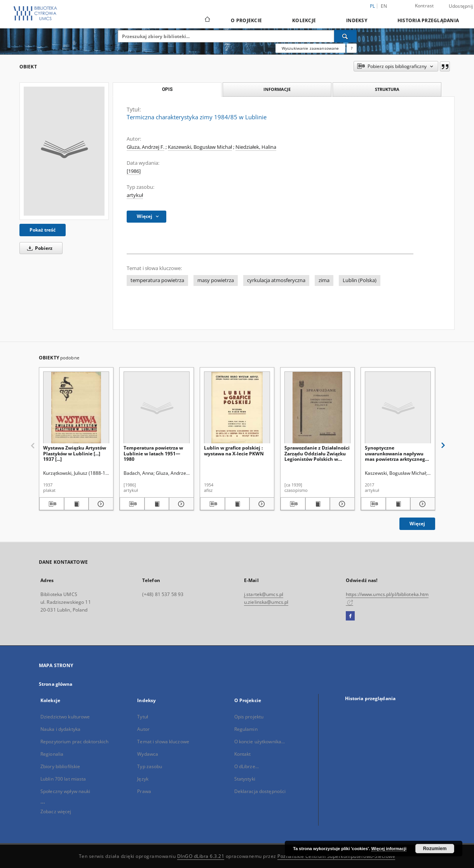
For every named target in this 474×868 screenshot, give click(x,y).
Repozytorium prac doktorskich (74, 742)
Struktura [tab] (387, 89)
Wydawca (148, 754)
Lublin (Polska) (360, 280)
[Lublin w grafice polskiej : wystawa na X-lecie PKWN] (237, 408)
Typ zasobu (150, 766)
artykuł (135, 195)
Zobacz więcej (56, 811)
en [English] (384, 6)
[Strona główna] (207, 20)
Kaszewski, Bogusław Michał (200, 147)
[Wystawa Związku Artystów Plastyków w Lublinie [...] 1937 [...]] (76, 408)
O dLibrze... (247, 766)
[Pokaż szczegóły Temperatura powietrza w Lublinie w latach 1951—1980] (180, 504)
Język (143, 779)
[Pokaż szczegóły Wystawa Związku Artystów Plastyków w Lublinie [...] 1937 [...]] (100, 504)
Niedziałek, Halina (256, 147)
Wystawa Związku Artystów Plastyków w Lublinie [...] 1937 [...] (75, 453)
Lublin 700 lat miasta (63, 779)
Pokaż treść (43, 230)
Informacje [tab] (277, 89)
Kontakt (243, 754)
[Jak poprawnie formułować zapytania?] (352, 48)
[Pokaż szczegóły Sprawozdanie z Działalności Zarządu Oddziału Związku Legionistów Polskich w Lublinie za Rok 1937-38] (341, 504)
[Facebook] (350, 616)
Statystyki (245, 779)
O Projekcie (246, 20)
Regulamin (246, 729)
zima (324, 280)
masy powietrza (216, 280)
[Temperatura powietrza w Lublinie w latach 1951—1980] (157, 408)
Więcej (417, 524)
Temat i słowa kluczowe (163, 742)
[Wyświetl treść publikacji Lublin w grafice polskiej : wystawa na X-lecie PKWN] (237, 504)
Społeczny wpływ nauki (65, 791)
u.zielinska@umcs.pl (266, 602)
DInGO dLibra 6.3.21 (201, 856)
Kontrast (424, 6)
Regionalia (52, 754)
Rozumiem (435, 849)
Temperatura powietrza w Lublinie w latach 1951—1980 (153, 453)
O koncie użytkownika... (260, 742)
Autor (143, 729)
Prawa (144, 791)
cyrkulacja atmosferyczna (276, 280)
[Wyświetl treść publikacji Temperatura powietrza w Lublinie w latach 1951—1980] (157, 504)
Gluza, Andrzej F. (146, 147)
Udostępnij (461, 6)
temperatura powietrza (157, 280)
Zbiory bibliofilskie (60, 766)
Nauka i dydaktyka (60, 729)
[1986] (134, 171)
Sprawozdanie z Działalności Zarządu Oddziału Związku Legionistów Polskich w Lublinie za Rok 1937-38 (317, 453)
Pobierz (38, 248)
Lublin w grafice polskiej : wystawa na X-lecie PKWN (234, 451)
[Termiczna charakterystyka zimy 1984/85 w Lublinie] (64, 151)
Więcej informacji (389, 849)
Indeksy (357, 20)
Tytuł (143, 717)
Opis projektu (249, 717)
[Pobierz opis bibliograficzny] (52, 504)
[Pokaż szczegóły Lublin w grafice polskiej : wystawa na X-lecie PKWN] (261, 504)
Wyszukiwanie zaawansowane (310, 48)
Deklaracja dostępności (260, 791)
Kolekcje (304, 20)
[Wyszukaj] (345, 36)
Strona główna (56, 684)
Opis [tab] (167, 89)
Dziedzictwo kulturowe (65, 717)
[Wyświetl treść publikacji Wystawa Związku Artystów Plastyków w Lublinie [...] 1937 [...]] (77, 504)
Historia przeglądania (428, 20)
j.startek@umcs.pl (264, 594)
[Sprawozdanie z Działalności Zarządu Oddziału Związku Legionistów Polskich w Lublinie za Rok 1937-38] (317, 408)
